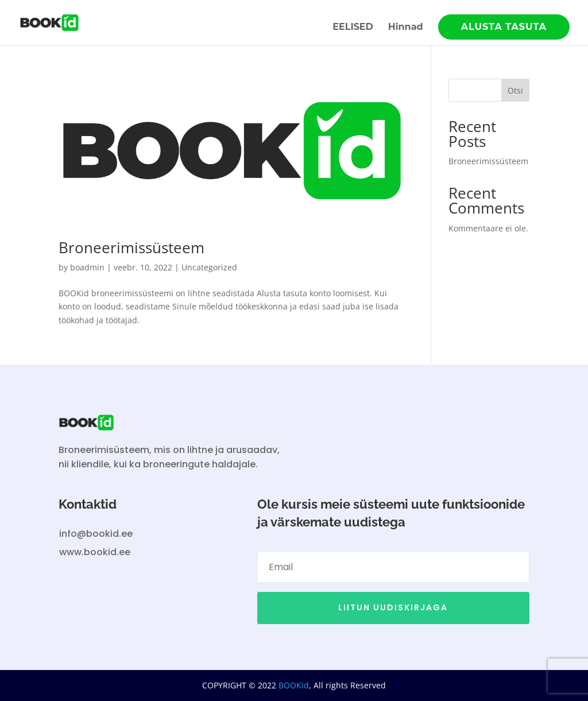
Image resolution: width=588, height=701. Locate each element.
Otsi (515, 90)
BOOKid (293, 685)
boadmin (87, 267)
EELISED (353, 28)
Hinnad (406, 28)
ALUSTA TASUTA (504, 27)
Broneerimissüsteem (131, 247)
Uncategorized (209, 267)
